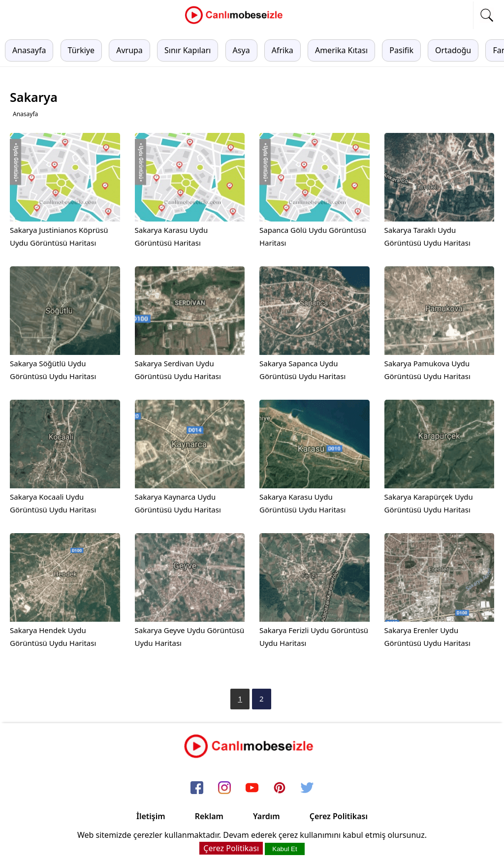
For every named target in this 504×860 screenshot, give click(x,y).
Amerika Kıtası (341, 50)
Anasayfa (29, 50)
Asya (241, 50)
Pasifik (401, 50)
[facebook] (197, 788)
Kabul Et (284, 849)
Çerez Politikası (339, 816)
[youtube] (252, 788)
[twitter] (307, 788)
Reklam (209, 816)
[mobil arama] (487, 15)
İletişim (151, 816)
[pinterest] (280, 788)
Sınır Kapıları (188, 50)
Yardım (267, 816)
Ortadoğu (453, 50)
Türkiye (81, 50)
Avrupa (129, 50)
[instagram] (224, 788)
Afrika (283, 50)
